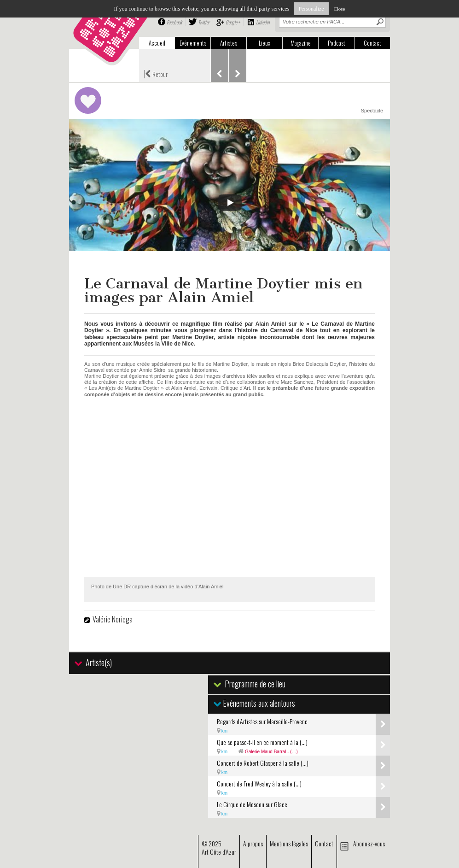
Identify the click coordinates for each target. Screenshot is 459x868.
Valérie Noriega (113, 619)
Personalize (311, 9)
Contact (372, 43)
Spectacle (372, 111)
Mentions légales (289, 843)
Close (339, 9)
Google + (233, 22)
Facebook (174, 22)
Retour (156, 73)
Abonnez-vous (369, 843)
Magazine (301, 43)
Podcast (337, 43)
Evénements (193, 43)
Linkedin (263, 22)
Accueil (157, 43)
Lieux (264, 43)
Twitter (204, 22)
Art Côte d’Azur (219, 852)
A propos (253, 843)
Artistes (229, 43)
